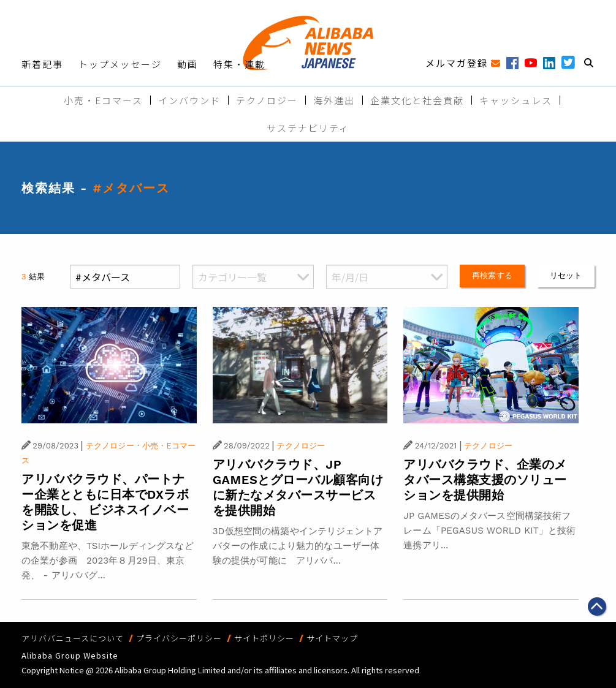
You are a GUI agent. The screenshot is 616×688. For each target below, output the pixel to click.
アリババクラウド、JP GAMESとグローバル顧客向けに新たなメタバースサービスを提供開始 (298, 487)
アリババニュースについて (73, 638)
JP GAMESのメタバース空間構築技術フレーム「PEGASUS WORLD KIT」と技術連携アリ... (489, 531)
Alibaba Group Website (70, 655)
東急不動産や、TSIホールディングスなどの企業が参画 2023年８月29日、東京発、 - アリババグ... (108, 561)
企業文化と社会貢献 (417, 100)
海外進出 (334, 100)
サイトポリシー (264, 638)
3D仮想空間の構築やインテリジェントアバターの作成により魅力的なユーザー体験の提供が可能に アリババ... (298, 546)
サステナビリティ (308, 128)
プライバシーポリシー (179, 638)
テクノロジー (267, 100)
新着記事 (42, 64)
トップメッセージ (120, 64)
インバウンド (189, 100)
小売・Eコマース (103, 100)
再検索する (492, 275)
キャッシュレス (516, 100)
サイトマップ (332, 638)
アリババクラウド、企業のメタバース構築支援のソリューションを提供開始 (485, 480)
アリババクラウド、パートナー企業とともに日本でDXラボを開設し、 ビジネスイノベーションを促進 (105, 502)
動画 (188, 64)
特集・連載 (239, 64)
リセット (566, 275)
